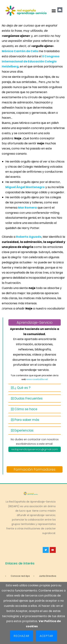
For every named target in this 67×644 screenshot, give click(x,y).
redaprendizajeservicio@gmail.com (35, 449)
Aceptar (46, 636)
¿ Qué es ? (22, 388)
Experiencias (24, 430)
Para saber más (27, 420)
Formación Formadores (35, 469)
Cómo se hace (26, 409)
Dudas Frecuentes (28, 398)
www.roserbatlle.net (37, 379)
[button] (54, 11)
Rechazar (22, 636)
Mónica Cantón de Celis (20, 51)
